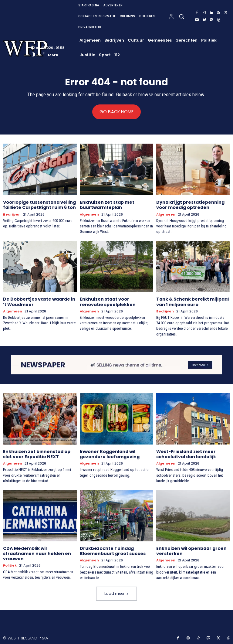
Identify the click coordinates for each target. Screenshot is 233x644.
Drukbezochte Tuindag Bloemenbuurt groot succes (113, 550)
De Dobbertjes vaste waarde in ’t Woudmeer (39, 301)
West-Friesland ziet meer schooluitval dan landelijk (186, 453)
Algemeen (89, 214)
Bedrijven (12, 214)
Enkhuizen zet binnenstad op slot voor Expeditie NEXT (37, 453)
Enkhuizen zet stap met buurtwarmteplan (107, 205)
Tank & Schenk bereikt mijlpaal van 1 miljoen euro (192, 301)
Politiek (10, 564)
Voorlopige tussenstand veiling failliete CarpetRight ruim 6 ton (39, 205)
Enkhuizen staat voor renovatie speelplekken (108, 301)
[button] (181, 16)
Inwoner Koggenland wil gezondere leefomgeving (110, 453)
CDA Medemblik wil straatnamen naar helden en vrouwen (37, 553)
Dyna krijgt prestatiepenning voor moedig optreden (190, 205)
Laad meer (116, 592)
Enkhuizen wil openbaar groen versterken (191, 550)
